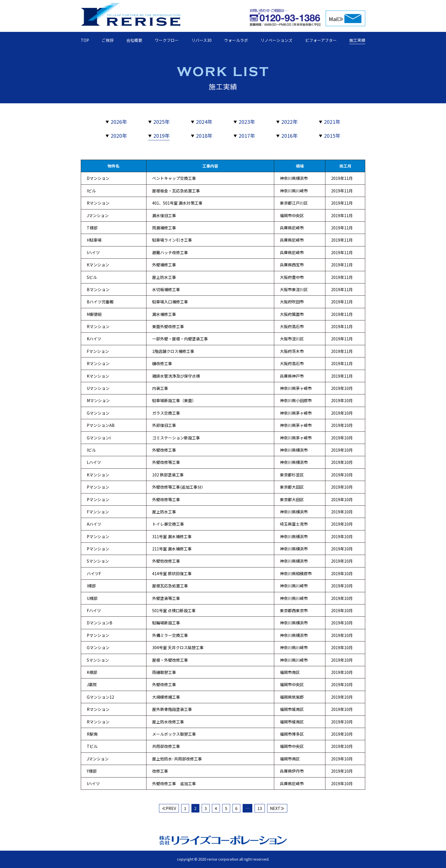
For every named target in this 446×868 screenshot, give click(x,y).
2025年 (162, 122)
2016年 (290, 135)
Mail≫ (336, 19)
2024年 (204, 122)
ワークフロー (167, 40)
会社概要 (134, 40)
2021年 (332, 122)
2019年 (162, 135)
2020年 (119, 135)
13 (260, 808)
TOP (85, 40)
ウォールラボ (236, 40)
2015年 (332, 135)
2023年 (247, 122)
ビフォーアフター (321, 40)
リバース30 (202, 40)
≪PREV (169, 808)
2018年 (204, 135)
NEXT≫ (277, 808)
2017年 (247, 135)
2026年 (119, 122)
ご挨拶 (108, 40)
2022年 (290, 122)
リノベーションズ (276, 40)
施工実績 (357, 40)
